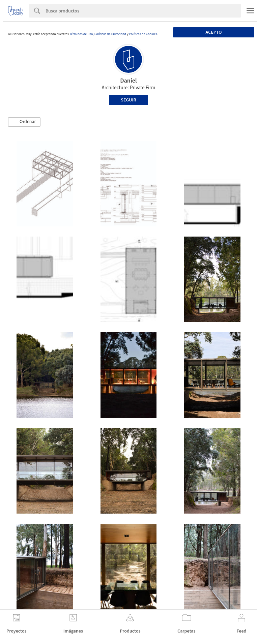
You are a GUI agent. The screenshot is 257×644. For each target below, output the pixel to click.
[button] (24, 122)
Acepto (214, 32)
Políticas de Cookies (143, 34)
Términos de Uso (81, 34)
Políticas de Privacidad (110, 34)
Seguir (128, 100)
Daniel (128, 81)
